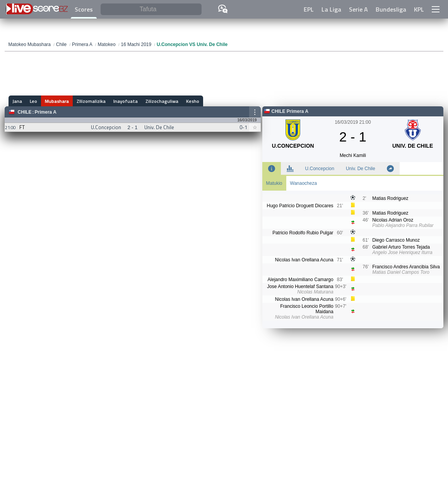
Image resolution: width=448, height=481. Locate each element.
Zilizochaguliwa (162, 101)
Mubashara (57, 101)
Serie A (358, 9)
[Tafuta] (151, 9)
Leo (33, 101)
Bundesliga (391, 9)
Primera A (46, 112)
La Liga (331, 9)
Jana (17, 101)
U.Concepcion (320, 169)
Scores (84, 9)
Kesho (193, 101)
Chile (25, 112)
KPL (419, 9)
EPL (309, 9)
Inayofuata (126, 101)
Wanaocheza (304, 183)
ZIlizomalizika (91, 101)
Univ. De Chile (361, 169)
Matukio (274, 183)
